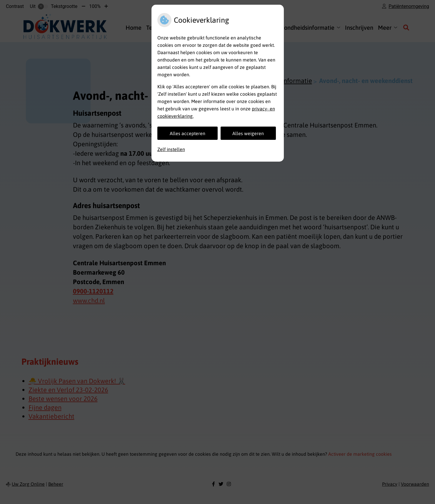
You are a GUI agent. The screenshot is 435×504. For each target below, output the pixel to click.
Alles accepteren (187, 133)
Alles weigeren (248, 133)
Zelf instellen (171, 149)
